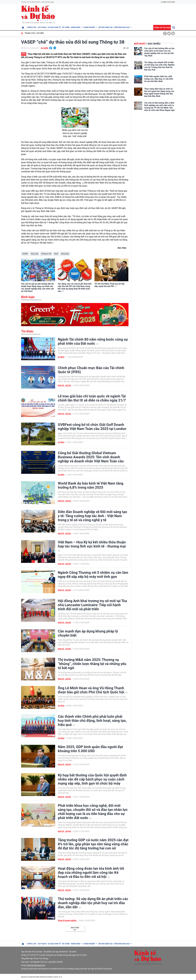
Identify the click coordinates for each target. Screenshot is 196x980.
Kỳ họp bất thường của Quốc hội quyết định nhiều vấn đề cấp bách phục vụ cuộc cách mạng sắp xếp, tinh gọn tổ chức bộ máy (92, 779)
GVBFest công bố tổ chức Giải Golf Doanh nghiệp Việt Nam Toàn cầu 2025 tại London (92, 427)
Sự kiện (40, 33)
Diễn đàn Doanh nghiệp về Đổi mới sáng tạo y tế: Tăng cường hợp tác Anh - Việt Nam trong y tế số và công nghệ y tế (92, 516)
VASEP (25, 254)
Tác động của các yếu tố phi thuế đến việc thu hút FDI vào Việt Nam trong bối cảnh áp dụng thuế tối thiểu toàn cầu (75, 287)
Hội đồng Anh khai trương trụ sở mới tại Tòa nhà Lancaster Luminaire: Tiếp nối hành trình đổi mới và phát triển (92, 605)
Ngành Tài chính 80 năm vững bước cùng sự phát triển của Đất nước (93, 341)
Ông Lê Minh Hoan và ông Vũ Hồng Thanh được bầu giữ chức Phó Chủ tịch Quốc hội (93, 690)
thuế (56, 254)
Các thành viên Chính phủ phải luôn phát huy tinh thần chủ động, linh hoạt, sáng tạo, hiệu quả (92, 721)
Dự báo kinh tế (54, 27)
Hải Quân (65, 254)
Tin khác (27, 331)
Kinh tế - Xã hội (64, 385)
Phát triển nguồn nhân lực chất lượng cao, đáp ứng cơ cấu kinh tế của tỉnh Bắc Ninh (159, 79)
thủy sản (35, 254)
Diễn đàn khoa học (122, 27)
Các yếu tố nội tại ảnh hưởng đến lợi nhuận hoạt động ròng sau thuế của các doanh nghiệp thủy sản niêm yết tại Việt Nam (37, 287)
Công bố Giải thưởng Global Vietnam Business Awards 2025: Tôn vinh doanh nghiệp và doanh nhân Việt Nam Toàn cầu (91, 457)
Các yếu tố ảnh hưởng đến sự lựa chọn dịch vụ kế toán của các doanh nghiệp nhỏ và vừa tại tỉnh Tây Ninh (159, 52)
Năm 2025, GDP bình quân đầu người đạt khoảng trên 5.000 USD (90, 749)
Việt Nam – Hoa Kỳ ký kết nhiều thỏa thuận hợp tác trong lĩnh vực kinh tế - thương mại (92, 546)
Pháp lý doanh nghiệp (67, 920)
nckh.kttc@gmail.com (36, 965)
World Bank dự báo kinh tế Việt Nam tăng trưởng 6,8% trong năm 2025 (91, 485)
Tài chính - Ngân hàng (71, 27)
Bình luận (28, 297)
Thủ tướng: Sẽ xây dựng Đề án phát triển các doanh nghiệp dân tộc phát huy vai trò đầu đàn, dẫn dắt (93, 903)
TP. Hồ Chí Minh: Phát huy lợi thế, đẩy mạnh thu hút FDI (110, 285)
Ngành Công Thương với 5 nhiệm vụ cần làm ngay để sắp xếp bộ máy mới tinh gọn (93, 575)
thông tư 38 (46, 254)
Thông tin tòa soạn (162, 28)
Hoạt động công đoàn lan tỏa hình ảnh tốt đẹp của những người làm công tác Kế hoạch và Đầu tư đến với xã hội (91, 873)
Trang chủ (30, 33)
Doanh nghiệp (89, 27)
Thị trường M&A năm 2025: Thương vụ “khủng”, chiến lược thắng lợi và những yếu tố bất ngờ (92, 664)
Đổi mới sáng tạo (106, 27)
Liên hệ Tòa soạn (48, 2)
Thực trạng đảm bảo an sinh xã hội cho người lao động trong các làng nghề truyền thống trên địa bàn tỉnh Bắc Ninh (159, 92)
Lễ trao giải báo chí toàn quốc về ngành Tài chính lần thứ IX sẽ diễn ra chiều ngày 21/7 (92, 398)
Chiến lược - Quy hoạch (37, 27)
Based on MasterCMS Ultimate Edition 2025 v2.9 (42, 977)
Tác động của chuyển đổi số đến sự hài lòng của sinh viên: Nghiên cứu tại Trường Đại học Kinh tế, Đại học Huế (159, 66)
